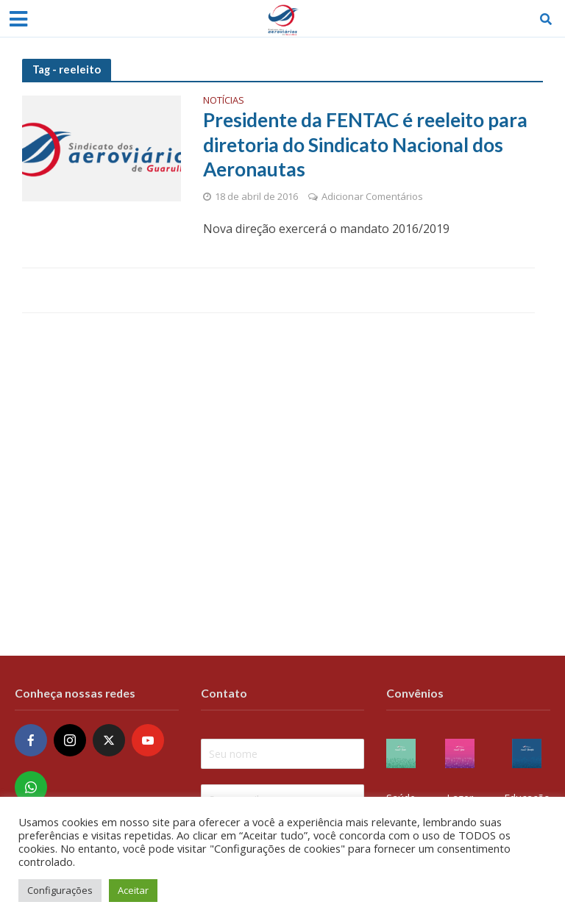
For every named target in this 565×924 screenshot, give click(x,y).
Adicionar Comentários (372, 196)
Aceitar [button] (133, 890)
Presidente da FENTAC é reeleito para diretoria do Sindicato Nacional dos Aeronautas (365, 144)
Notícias (224, 101)
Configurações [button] (60, 890)
